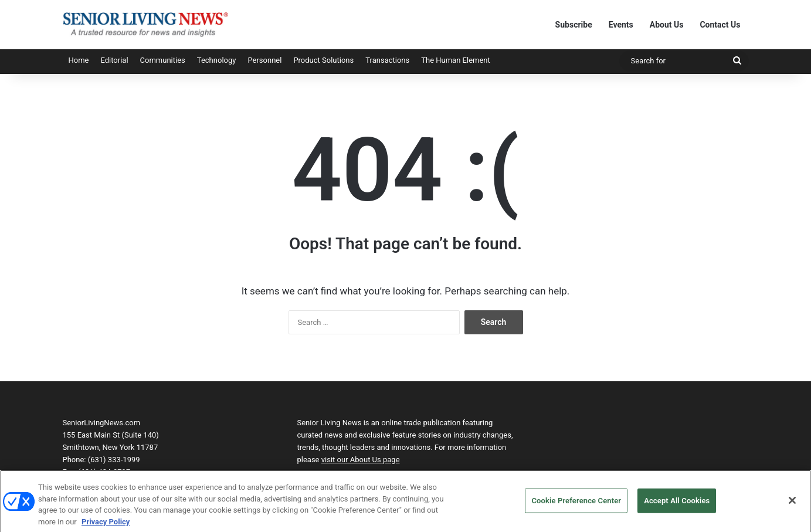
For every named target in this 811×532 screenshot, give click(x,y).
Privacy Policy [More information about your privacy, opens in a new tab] (106, 525)
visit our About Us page (361, 460)
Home (79, 60)
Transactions (387, 60)
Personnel (264, 60)
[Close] (792, 504)
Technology (217, 60)
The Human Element (456, 60)
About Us (667, 25)
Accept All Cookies (677, 504)
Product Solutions (323, 60)
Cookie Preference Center (576, 504)
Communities (163, 60)
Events (621, 25)
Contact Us (720, 25)
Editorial (114, 60)
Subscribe (574, 25)
